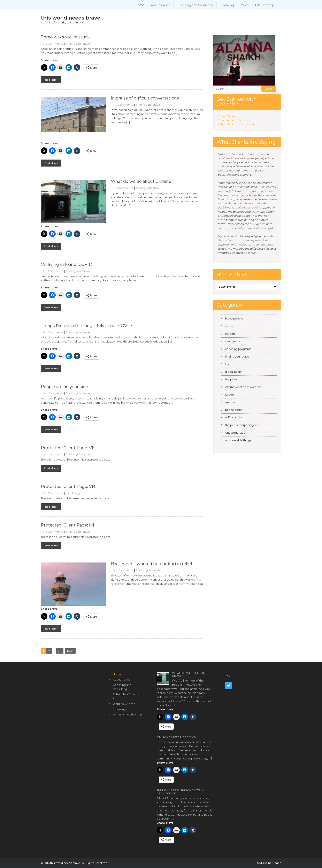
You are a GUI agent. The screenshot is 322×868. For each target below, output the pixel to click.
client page (74, 493)
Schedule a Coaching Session (237, 124)
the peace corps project (241, 425)
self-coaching (234, 417)
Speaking (227, 5)
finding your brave (78, 44)
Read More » (51, 80)
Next (70, 651)
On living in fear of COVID (67, 264)
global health (234, 372)
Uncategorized (235, 433)
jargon (229, 395)
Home (140, 5)
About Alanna (161, 5)
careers (230, 334)
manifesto (232, 402)
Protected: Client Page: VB (68, 486)
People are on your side (64, 387)
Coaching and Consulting (195, 5)
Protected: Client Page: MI (67, 525)
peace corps (234, 410)
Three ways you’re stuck (65, 37)
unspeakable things (238, 440)
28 (60, 651)
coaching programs (238, 349)
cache (229, 326)
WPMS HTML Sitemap (258, 5)
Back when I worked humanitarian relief (152, 564)
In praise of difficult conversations (145, 98)
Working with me (124, 704)
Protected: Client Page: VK (68, 448)
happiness (232, 379)
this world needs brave (71, 18)
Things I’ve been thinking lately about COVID (86, 326)
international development (243, 387)
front (228, 364)
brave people (234, 318)
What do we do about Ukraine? (142, 181)
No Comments (53, 44)
